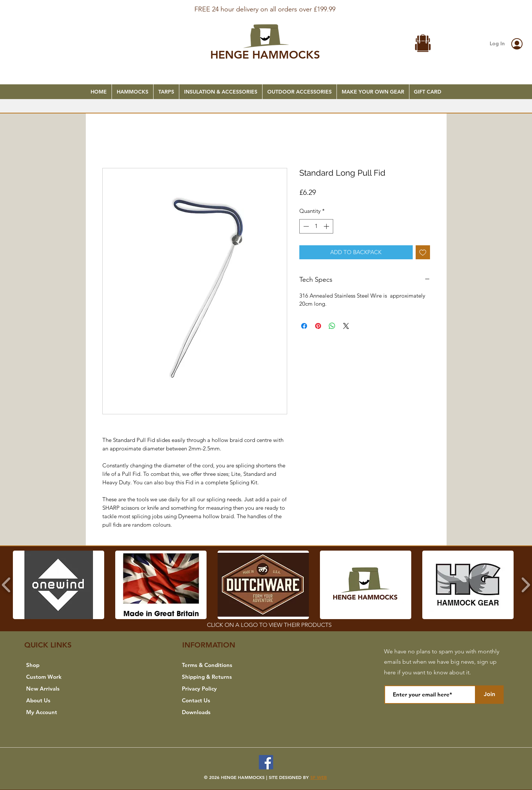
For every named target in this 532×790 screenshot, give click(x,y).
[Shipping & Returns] (215, 677)
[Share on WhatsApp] (332, 326)
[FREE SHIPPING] (266, 4)
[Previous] (41, 11)
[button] (423, 44)
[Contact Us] (215, 701)
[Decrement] (305, 226)
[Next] (491, 11)
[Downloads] (215, 712)
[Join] (489, 695)
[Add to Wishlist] (423, 252)
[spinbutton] (316, 226)
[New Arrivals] (59, 689)
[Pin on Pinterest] (318, 326)
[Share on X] (346, 326)
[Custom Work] (59, 677)
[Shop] (59, 665)
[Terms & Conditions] (215, 665)
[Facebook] (266, 762)
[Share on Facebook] (304, 326)
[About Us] (59, 701)
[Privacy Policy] (215, 689)
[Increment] (327, 226)
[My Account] (59, 712)
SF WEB (319, 777)
